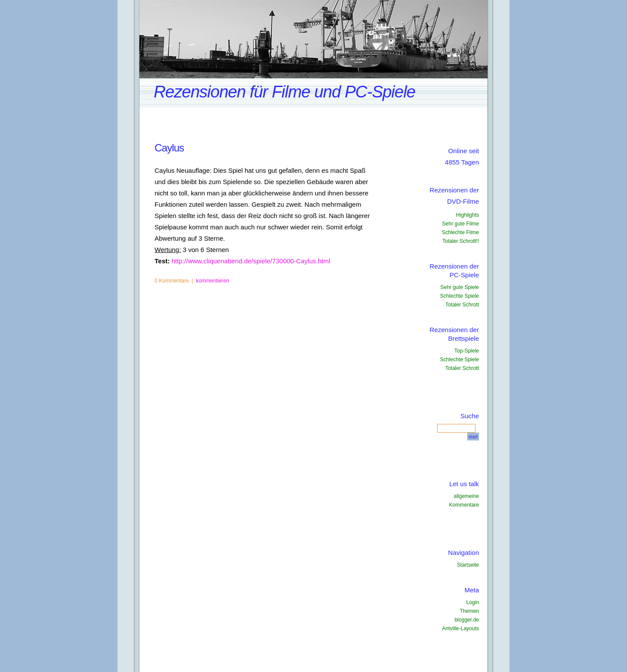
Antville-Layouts (460, 628)
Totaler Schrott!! (461, 241)
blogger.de (467, 620)
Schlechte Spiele (460, 296)
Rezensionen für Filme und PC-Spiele (285, 92)
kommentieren (212, 281)
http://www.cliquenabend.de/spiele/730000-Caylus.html (251, 261)
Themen (469, 611)
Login (473, 602)
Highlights (467, 215)
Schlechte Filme (460, 232)
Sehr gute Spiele (460, 287)
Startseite (468, 565)
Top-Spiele (467, 351)
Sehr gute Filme (460, 224)
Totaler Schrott (462, 305)
